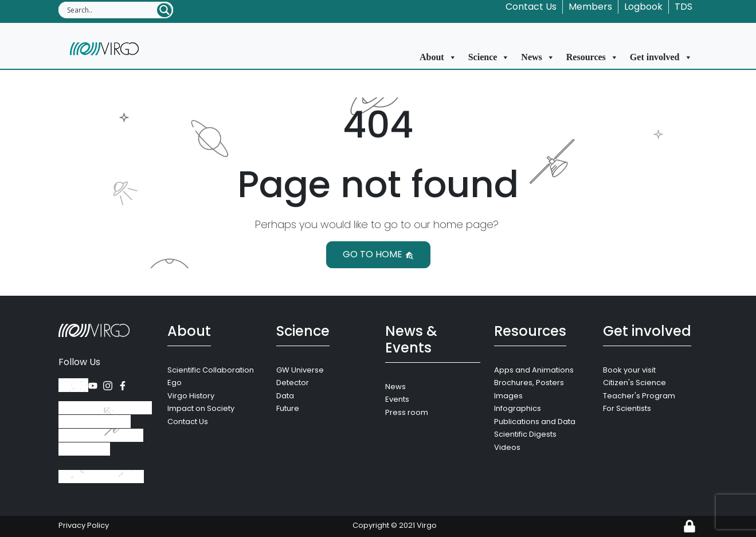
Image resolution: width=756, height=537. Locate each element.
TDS (683, 7)
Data (285, 396)
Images (508, 396)
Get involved (661, 57)
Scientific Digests (525, 434)
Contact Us (531, 7)
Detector (293, 383)
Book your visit (629, 370)
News (538, 57)
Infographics (518, 408)
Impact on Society (201, 408)
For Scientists (627, 408)
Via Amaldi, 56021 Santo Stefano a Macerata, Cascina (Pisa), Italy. (105, 428)
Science (489, 57)
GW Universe (300, 370)
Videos (507, 447)
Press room (407, 412)
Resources (592, 57)
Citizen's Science (634, 383)
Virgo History (191, 396)
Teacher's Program (639, 396)
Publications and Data (535, 422)
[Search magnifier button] (164, 10)
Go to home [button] (378, 254)
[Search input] (111, 10)
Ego (175, 383)
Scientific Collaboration (211, 370)
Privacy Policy (84, 525)
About (438, 57)
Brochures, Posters (529, 383)
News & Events (411, 339)
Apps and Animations (534, 370)
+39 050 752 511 (101, 477)
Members (590, 7)
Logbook (643, 7)
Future (288, 408)
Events (397, 399)
